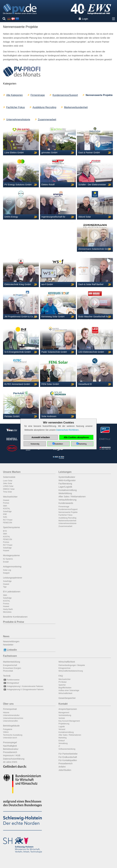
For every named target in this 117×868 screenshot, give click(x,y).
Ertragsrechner (65, 668)
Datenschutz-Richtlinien (67, 430)
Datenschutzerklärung (14, 759)
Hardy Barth (8, 609)
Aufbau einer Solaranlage (69, 690)
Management (64, 713)
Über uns (8, 704)
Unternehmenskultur (11, 715)
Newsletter (8, 645)
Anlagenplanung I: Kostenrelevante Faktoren (23, 686)
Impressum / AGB (12, 755)
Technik (7, 676)
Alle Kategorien (15, 95)
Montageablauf (11, 683)
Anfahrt (62, 767)
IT (59, 746)
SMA (5, 506)
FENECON (8, 523)
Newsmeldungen (11, 641)
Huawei (6, 500)
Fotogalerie (8, 729)
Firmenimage (38, 95)
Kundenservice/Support (65, 95)
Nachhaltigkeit (10, 746)
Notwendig (35, 444)
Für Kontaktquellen (68, 760)
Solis (5, 517)
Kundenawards (66, 503)
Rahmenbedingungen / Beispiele (72, 665)
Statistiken (59, 444)
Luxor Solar (8, 481)
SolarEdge (7, 511)
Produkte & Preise (14, 622)
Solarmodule (9, 477)
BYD (5, 531)
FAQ (61, 676)
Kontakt (63, 704)
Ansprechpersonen (68, 709)
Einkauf (62, 741)
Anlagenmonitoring (12, 567)
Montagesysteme (11, 555)
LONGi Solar (8, 486)
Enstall (6, 562)
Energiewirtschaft (10, 665)
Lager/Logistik (65, 487)
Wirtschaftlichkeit (67, 662)
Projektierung (64, 724)
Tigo (5, 587)
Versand (62, 729)
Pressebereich (10, 752)
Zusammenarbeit (47, 120)
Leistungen (65, 472)
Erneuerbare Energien (12, 668)
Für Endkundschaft (68, 757)
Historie (6, 713)
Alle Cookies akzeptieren (76, 437)
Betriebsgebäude (11, 726)
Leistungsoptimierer (13, 578)
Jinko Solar (8, 483)
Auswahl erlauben (41, 437)
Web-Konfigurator (67, 480)
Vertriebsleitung (65, 715)
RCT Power (8, 520)
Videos (6, 732)
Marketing (63, 738)
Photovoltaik (8, 671)
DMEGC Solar (9, 489)
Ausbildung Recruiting (44, 107)
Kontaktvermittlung (68, 490)
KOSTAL (7, 509)
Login (85, 19)
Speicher (62, 685)
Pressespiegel (10, 742)
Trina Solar (7, 492)
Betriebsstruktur (11, 749)
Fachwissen (10, 656)
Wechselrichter (10, 497)
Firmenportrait (10, 709)
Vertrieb (62, 718)
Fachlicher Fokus (16, 107)
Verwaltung (63, 743)
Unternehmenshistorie (18, 120)
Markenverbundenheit (76, 107)
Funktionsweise (11, 680)
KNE (5, 514)
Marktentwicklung (12, 662)
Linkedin (10, 650)
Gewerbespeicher (67, 698)
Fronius (6, 503)
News (6, 636)
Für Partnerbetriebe (68, 754)
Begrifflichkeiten (65, 688)
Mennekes (7, 612)
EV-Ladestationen (12, 592)
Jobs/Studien (65, 770)
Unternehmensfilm (10, 721)
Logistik (62, 727)
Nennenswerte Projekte (68, 512)
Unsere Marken (12, 472)
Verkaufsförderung (67, 500)
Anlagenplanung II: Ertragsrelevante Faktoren (23, 690)
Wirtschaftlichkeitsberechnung (71, 671)
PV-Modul (62, 682)
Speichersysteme (11, 527)
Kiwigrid (6, 573)
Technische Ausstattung (13, 735)
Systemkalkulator (67, 477)
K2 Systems (8, 559)
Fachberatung (65, 484)
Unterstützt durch (10, 738)
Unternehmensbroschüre (13, 718)
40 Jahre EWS (10, 762)
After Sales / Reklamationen (72, 497)
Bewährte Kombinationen (15, 617)
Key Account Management (69, 721)
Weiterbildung (65, 493)
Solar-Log (7, 570)
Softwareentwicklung (67, 749)
